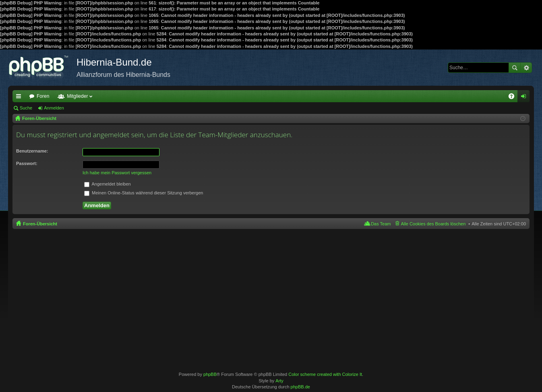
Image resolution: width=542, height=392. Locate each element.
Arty (279, 381)
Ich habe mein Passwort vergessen (117, 173)
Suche (515, 68)
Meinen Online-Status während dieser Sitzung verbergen (144, 193)
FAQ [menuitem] (514, 98)
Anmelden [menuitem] (525, 98)
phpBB (210, 374)
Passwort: (27, 163)
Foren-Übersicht (40, 224)
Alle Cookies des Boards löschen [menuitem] (433, 224)
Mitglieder (77, 96)
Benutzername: (32, 151)
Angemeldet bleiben (108, 184)
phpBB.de (300, 387)
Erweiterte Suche (526, 68)
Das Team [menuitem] (381, 224)
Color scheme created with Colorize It (325, 374)
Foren (43, 96)
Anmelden (54, 108)
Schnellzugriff (20, 98)
